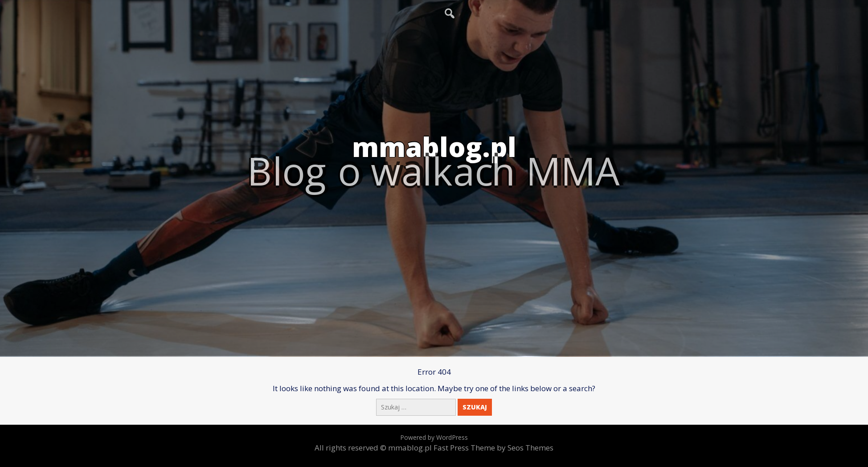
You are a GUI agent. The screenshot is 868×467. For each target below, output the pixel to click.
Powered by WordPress (434, 437)
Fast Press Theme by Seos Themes (493, 448)
